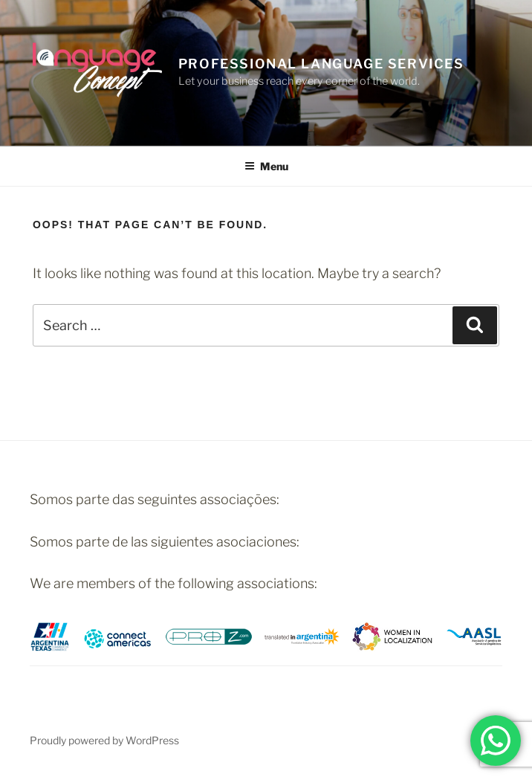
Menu (266, 166)
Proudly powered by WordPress (104, 740)
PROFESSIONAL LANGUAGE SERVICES (321, 64)
